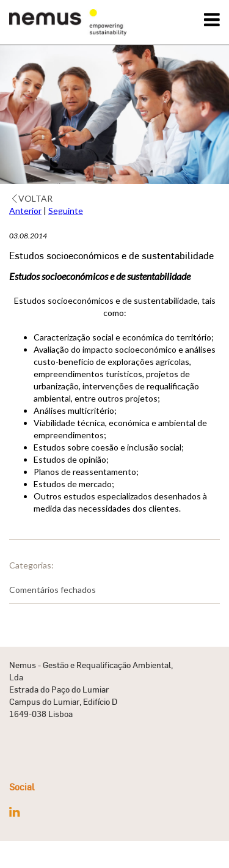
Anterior (25, 211)
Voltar (32, 198)
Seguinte (66, 211)
